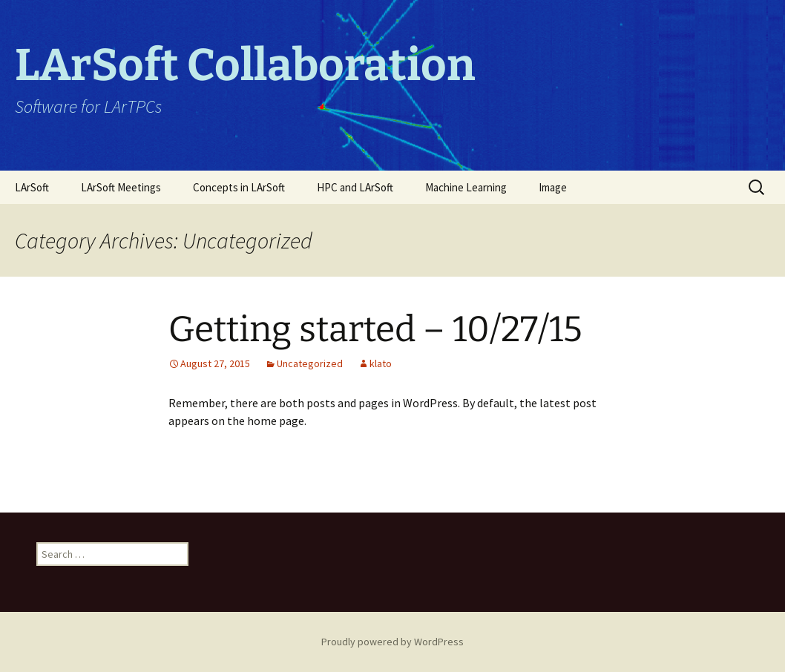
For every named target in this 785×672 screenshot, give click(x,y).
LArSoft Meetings (121, 187)
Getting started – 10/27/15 (375, 329)
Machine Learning (466, 187)
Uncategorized (310, 363)
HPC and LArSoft (355, 187)
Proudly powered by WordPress (392, 642)
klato (381, 363)
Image (553, 187)
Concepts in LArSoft (239, 187)
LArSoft (32, 187)
